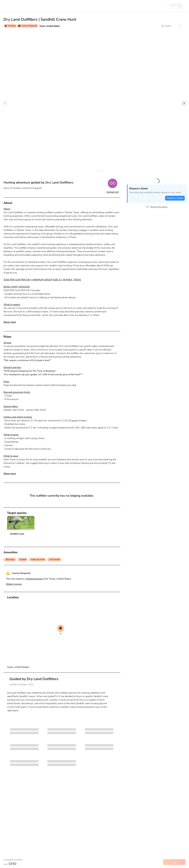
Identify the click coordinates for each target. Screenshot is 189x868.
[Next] (184, 103)
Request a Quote (175, 198)
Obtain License (14, 584)
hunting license (35, 579)
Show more (10, 322)
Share (166, 26)
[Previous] (5, 103)
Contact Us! (113, 192)
